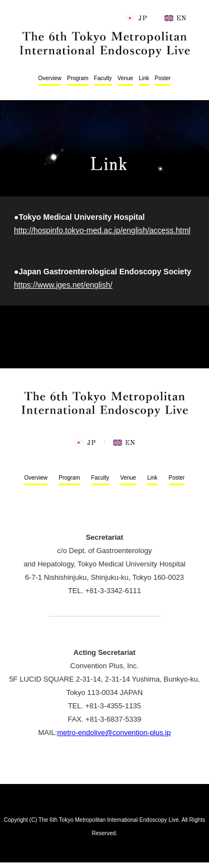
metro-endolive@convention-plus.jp (114, 733)
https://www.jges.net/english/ (63, 285)
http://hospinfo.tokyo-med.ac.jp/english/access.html (102, 230)
